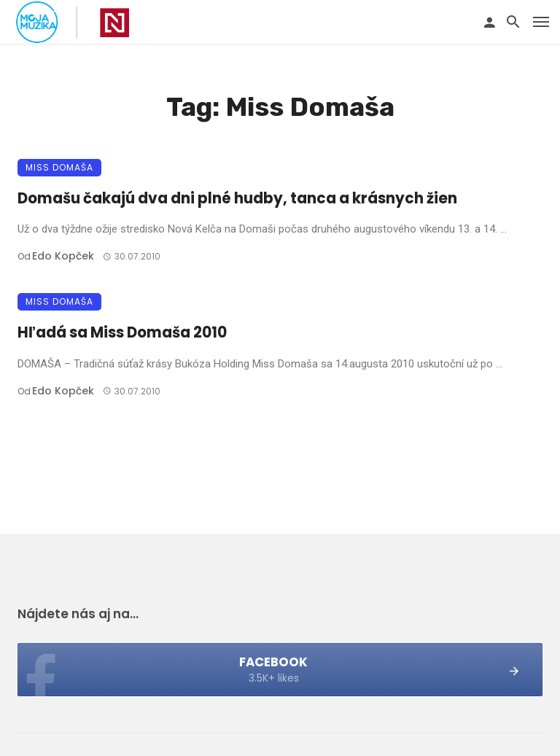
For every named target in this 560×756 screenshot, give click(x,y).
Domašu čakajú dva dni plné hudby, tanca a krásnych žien (237, 198)
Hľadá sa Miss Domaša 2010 (122, 332)
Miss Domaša (59, 167)
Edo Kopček (63, 256)
